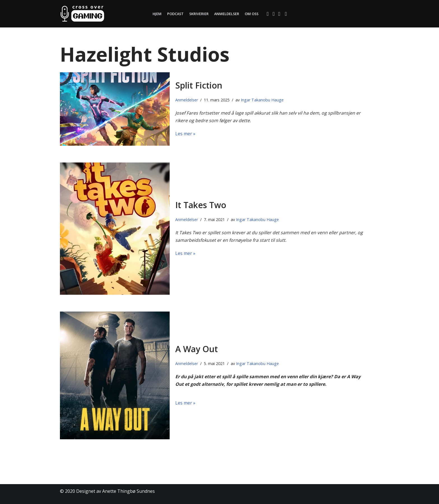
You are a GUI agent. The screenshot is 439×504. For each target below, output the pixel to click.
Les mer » (185, 134)
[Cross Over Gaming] (82, 14)
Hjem (156, 14)
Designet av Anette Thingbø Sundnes (115, 491)
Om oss (252, 14)
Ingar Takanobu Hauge (262, 100)
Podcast (175, 14)
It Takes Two (201, 205)
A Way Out (197, 349)
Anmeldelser (226, 14)
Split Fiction (199, 85)
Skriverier (199, 14)
